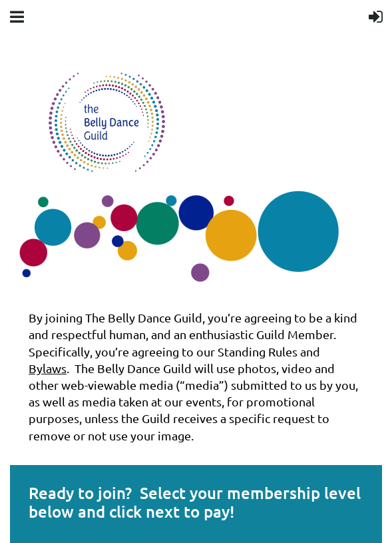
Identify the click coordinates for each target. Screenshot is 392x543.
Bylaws (48, 368)
